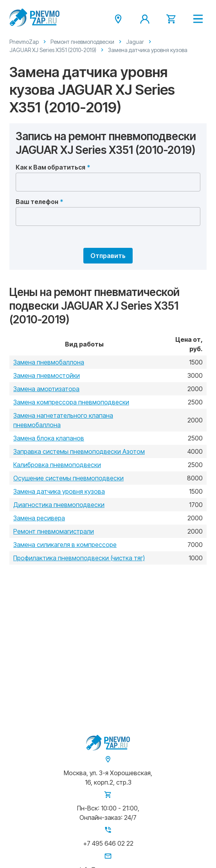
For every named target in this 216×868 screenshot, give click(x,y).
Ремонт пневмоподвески (82, 42)
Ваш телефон (37, 202)
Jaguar (135, 42)
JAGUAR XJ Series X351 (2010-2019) (53, 50)
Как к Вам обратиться (50, 167)
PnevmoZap (24, 42)
